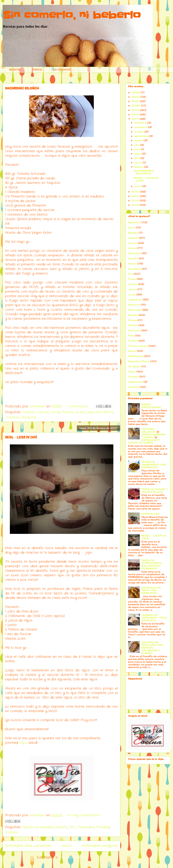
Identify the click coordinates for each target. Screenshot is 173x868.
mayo (138, 154)
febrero (139, 167)
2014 (135, 200)
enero (138, 186)
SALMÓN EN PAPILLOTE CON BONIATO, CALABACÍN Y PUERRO (152, 648)
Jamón (132, 289)
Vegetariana (135, 382)
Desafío (61, 827)
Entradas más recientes (28, 846)
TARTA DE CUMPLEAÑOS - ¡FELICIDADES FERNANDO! (152, 564)
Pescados (134, 330)
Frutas (132, 279)
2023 (136, 92)
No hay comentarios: (84, 815)
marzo (138, 162)
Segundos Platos (100, 412)
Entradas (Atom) (73, 857)
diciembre (140, 123)
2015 (135, 196)
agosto (138, 140)
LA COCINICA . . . (64, 70)
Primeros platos (138, 346)
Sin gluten (134, 366)
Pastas (68, 412)
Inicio (67, 846)
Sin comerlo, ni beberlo (72, 15)
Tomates (12, 417)
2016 (135, 192)
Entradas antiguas (100, 846)
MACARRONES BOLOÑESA (22, 88)
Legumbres (135, 299)
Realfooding (136, 356)
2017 (135, 119)
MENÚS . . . (39, 70)
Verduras (29, 417)
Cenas (55, 412)
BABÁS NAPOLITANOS (151, 406)
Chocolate (134, 253)
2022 (136, 97)
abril (137, 158)
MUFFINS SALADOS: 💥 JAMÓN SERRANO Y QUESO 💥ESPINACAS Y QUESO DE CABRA (147, 436)
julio (137, 145)
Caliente (29, 412)
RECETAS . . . (17, 70)
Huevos (133, 284)
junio (137, 149)
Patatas (133, 325)
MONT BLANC (151, 514)
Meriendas (86, 827)
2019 (135, 110)
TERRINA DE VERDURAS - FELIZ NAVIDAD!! (154, 618)
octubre (139, 132)
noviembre (141, 127)
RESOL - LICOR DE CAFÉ (21, 437)
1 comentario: (78, 406)
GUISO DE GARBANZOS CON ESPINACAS (154, 465)
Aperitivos (30, 827)
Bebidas (47, 827)
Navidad (103, 827)
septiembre (141, 136)
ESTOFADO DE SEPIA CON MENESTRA (151, 590)
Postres (11, 832)
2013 (135, 205)
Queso (80, 412)
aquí (23, 743)
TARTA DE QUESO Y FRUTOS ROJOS (154, 491)
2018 (135, 114)
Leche (132, 294)
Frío (72, 827)
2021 (135, 101)
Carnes (43, 412)
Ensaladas (135, 269)
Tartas (132, 372)
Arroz (132, 227)
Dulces (132, 264)
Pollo (131, 336)
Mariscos (134, 305)
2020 (136, 106)
